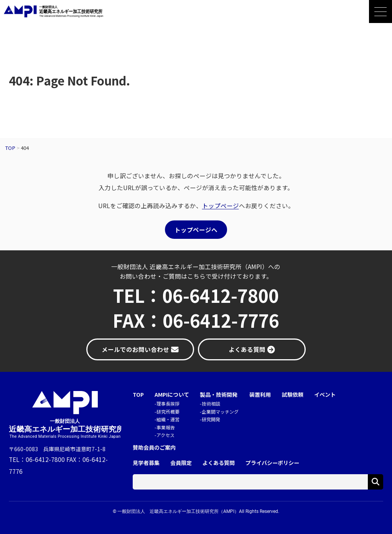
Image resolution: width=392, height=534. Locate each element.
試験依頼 (293, 395)
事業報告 (166, 427)
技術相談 (211, 403)
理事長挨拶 (168, 403)
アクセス (166, 435)
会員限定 (181, 463)
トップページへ (196, 230)
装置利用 (260, 395)
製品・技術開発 (219, 395)
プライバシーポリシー (272, 463)
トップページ (221, 205)
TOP (138, 395)
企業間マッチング (220, 412)
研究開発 (211, 419)
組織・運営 (168, 419)
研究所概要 (168, 412)
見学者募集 (146, 463)
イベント (325, 395)
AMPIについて (172, 395)
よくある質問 (219, 463)
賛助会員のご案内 (154, 448)
